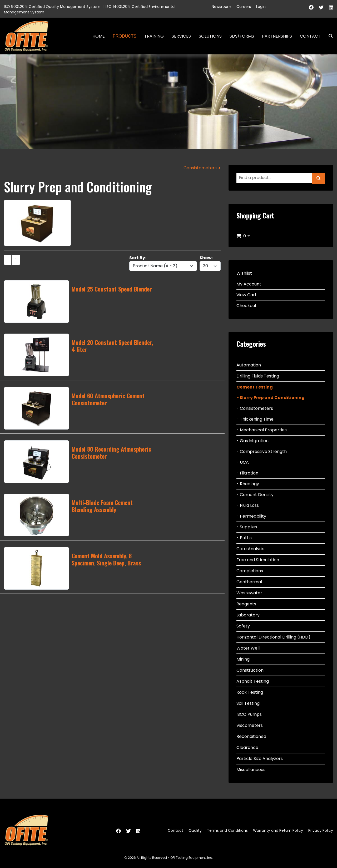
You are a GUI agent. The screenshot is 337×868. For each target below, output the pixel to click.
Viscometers (250, 725)
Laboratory (248, 615)
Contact (310, 36)
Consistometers (200, 168)
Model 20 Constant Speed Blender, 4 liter (112, 346)
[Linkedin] (331, 7)
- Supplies (247, 527)
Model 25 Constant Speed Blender (112, 289)
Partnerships (277, 36)
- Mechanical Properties (262, 430)
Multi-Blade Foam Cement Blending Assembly (102, 506)
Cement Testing (255, 387)
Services (181, 36)
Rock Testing (250, 692)
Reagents (246, 604)
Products (125, 36)
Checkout (247, 306)
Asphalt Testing (253, 681)
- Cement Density (255, 495)
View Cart (247, 295)
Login (261, 7)
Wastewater (249, 593)
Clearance (247, 747)
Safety (243, 626)
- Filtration (247, 473)
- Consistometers (255, 408)
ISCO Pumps (249, 714)
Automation (249, 365)
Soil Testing (248, 703)
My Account (249, 284)
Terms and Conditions (227, 830)
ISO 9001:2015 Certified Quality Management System (52, 7)
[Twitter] (321, 7)
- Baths (244, 538)
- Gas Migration (252, 441)
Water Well (248, 648)
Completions (250, 571)
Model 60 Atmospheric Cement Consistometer (108, 399)
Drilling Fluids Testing (258, 376)
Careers (244, 7)
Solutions (210, 36)
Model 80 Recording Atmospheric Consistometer (111, 452)
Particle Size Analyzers (260, 759)
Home (99, 36)
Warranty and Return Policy (278, 830)
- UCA (243, 462)
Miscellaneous (251, 770)
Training (154, 36)
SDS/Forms (242, 36)
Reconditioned (251, 736)
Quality (195, 830)
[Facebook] (311, 7)
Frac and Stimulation (258, 560)
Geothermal (249, 582)
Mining (243, 659)
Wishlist (244, 273)
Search (329, 36)
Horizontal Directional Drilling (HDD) (273, 637)
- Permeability (251, 516)
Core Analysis (250, 549)
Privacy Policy (321, 830)
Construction (250, 670)
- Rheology (248, 484)
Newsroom (221, 7)
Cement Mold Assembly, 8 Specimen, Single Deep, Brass (106, 559)
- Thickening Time (255, 419)
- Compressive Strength (262, 451)
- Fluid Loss (248, 505)
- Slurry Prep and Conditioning (271, 398)
